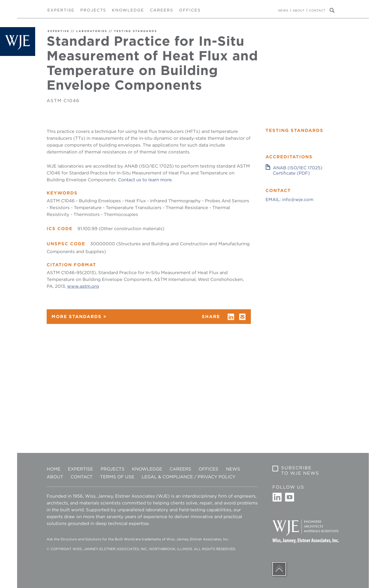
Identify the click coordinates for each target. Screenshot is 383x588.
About (299, 10)
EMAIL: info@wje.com (289, 199)
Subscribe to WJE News (300, 470)
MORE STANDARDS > (79, 316)
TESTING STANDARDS (136, 31)
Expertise (61, 10)
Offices (190, 10)
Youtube (289, 497)
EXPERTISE (59, 31)
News (283, 10)
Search (334, 11)
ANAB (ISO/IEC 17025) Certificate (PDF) (298, 170)
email (243, 317)
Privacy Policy (217, 477)
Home (54, 469)
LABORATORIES (92, 31)
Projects (93, 10)
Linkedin (277, 497)
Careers (162, 10)
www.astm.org (83, 286)
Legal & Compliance (167, 477)
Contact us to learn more (145, 180)
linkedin (231, 317)
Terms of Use (117, 477)
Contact (317, 10)
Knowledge (128, 10)
